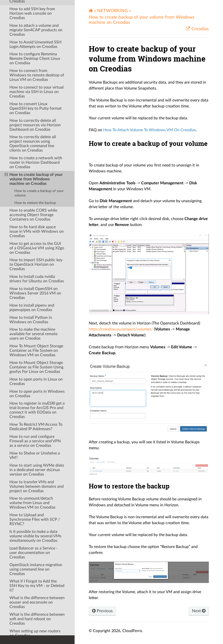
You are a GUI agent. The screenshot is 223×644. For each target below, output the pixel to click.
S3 (9, 616)
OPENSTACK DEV (23, 609)
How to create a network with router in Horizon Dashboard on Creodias (36, 104)
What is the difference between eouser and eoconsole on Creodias (37, 544)
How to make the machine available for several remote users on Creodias (33, 275)
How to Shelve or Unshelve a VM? (35, 397)
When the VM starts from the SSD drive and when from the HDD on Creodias (35, 589)
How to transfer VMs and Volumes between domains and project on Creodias (37, 428)
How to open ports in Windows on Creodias (37, 335)
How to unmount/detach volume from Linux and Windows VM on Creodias (32, 444)
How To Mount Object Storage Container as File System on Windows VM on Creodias (36, 292)
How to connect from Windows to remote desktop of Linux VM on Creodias (37, 16)
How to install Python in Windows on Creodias (31, 261)
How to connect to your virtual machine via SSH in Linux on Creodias (37, 33)
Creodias (200, 29)
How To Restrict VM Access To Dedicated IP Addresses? (36, 368)
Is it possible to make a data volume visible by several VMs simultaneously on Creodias (35, 477)
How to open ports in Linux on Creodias (36, 323)
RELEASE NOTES (21, 632)
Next (198, 611)
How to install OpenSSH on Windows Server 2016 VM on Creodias (35, 234)
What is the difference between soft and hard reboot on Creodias (37, 560)
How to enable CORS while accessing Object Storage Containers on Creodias (33, 156)
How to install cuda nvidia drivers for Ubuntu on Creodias (37, 220)
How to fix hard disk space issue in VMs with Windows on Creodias (37, 173)
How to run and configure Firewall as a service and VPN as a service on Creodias (35, 382)
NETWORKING (112, 11)
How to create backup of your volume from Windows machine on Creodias (34, 120)
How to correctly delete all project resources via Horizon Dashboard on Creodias (35, 66)
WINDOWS (17, 624)
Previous (103, 611)
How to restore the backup (35, 144)
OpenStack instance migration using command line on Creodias (36, 511)
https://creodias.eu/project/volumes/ (121, 329)
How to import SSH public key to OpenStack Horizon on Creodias (36, 206)
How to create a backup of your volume (39, 134)
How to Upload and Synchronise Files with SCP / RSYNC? (35, 461)
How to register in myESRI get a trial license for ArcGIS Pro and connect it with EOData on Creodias (37, 351)
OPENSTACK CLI (22, 601)
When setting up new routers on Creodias (35, 575)
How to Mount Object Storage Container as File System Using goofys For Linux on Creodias (36, 308)
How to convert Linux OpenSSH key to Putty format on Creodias (36, 50)
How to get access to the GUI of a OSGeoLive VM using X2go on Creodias (37, 189)
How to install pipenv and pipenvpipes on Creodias (32, 249)
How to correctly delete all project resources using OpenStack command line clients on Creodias (33, 85)
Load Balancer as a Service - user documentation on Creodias (34, 494)
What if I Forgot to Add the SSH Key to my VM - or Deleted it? (37, 527)
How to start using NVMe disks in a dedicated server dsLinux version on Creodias (37, 411)
